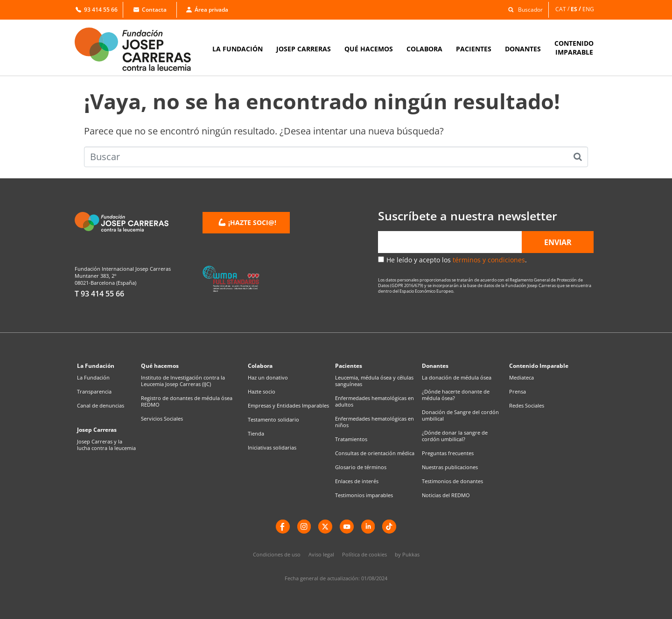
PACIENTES (474, 49)
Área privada (207, 10)
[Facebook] (282, 527)
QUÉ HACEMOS (369, 49)
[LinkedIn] (368, 527)
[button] (523, 9)
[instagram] (304, 527)
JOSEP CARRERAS (304, 49)
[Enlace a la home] (139, 49)
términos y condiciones (489, 260)
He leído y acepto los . (457, 260)
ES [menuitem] (574, 9)
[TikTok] (390, 527)
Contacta (150, 10)
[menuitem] (563, 9)
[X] (325, 527)
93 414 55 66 (97, 10)
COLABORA (424, 49)
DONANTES (523, 49)
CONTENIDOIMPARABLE (574, 48)
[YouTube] (347, 527)
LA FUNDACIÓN (238, 49)
